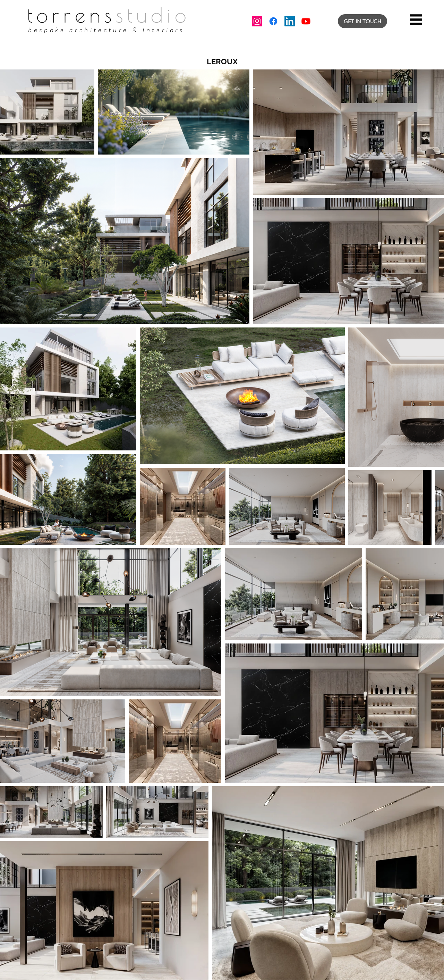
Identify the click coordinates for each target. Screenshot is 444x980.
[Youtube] (306, 21)
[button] (416, 20)
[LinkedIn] (290, 21)
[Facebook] (273, 21)
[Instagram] (257, 21)
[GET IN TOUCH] (362, 21)
